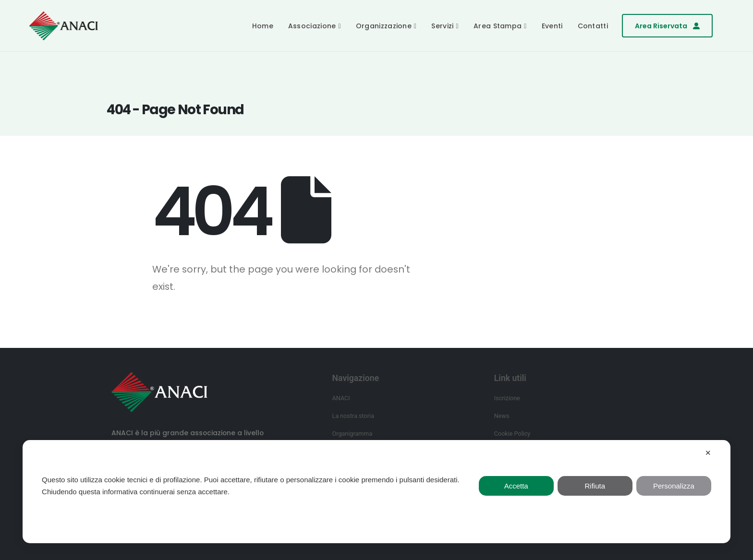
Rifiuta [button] (595, 486)
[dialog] (376, 492)
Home (263, 26)
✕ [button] (708, 453)
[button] (667, 26)
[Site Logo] (64, 26)
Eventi (552, 26)
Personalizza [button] (674, 486)
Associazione (312, 26)
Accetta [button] (516, 486)
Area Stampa (498, 26)
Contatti (593, 26)
